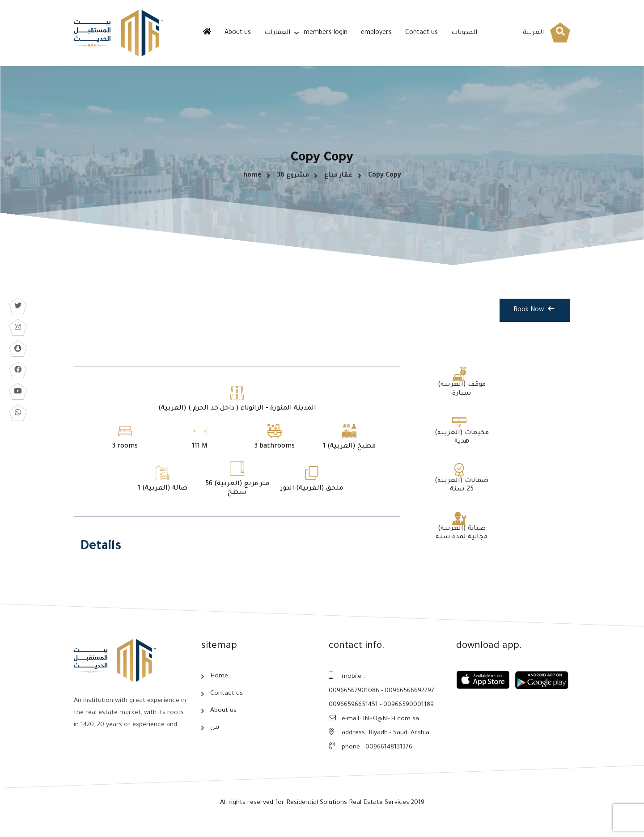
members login (326, 33)
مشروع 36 (293, 182)
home (252, 182)
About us (238, 33)
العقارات (277, 33)
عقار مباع (339, 182)
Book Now (534, 323)
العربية (533, 33)
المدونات (464, 33)
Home (219, 687)
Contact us (422, 33)
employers (376, 33)
